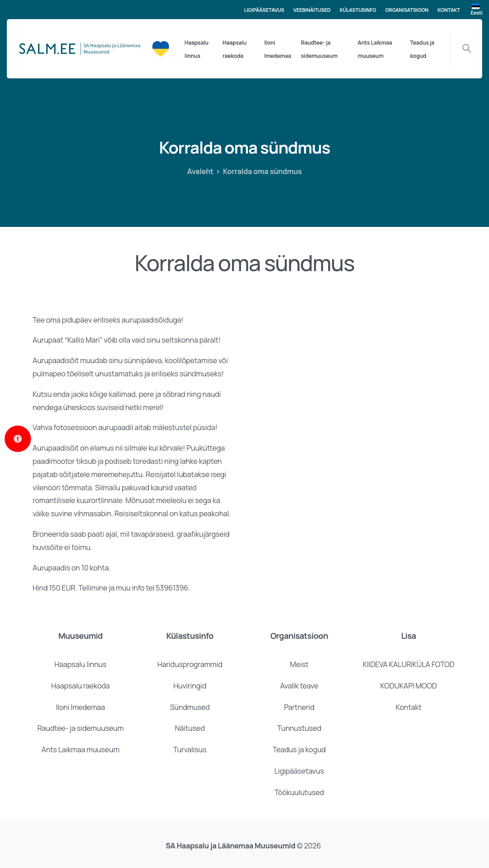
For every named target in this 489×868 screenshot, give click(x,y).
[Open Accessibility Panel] (18, 439)
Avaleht (201, 171)
